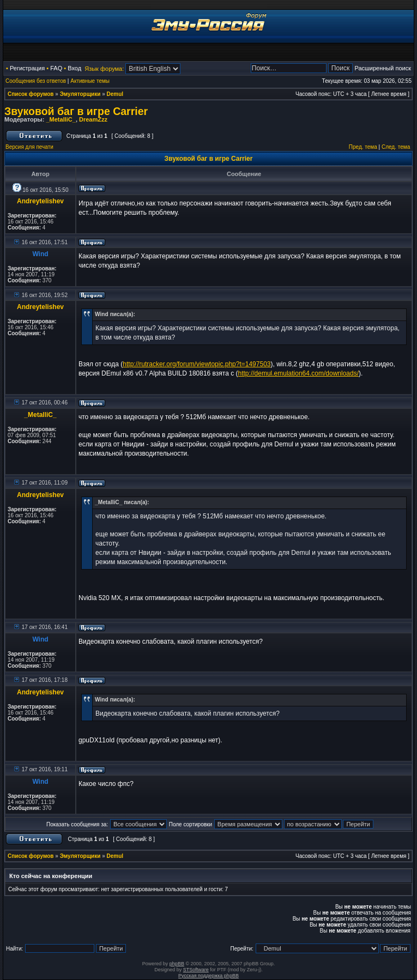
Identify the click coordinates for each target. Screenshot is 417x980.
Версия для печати (29, 147)
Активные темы (90, 81)
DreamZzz (93, 119)
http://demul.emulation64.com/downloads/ (298, 373)
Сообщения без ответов (36, 81)
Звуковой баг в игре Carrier (76, 111)
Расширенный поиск (383, 68)
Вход (74, 68)
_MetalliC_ (61, 119)
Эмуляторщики (80, 94)
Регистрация (27, 68)
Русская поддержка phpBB (208, 976)
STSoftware (196, 970)
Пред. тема (363, 147)
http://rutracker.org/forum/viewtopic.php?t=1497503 (197, 364)
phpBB (177, 964)
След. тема (396, 147)
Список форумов (31, 94)
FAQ (56, 68)
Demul (115, 94)
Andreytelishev (40, 201)
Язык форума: (104, 69)
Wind (40, 254)
